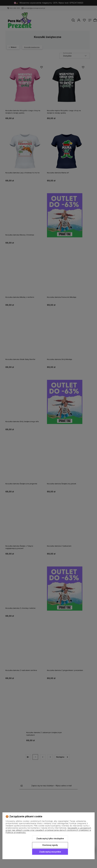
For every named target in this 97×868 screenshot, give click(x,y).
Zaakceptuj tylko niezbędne (50, 838)
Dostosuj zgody (50, 845)
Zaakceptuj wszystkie (50, 852)
